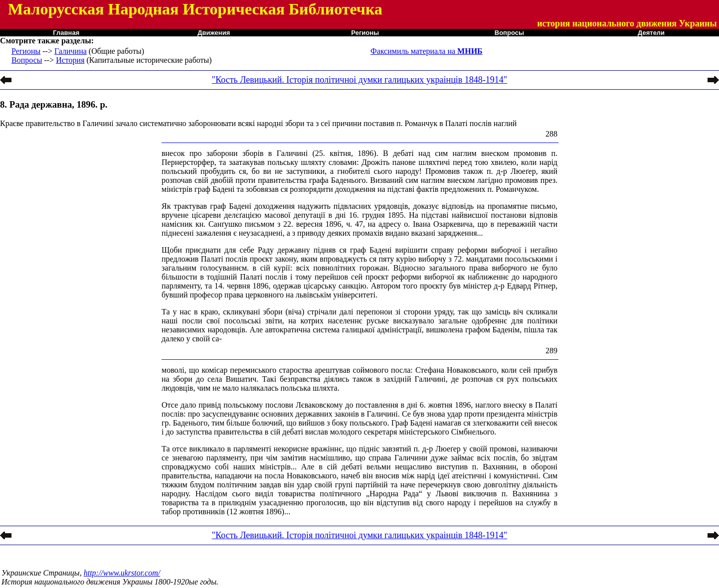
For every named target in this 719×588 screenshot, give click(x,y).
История (70, 60)
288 (551, 134)
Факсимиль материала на (427, 51)
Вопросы (27, 60)
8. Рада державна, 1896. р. (54, 104)
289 (551, 351)
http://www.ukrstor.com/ (122, 573)
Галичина (71, 51)
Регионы (26, 51)
